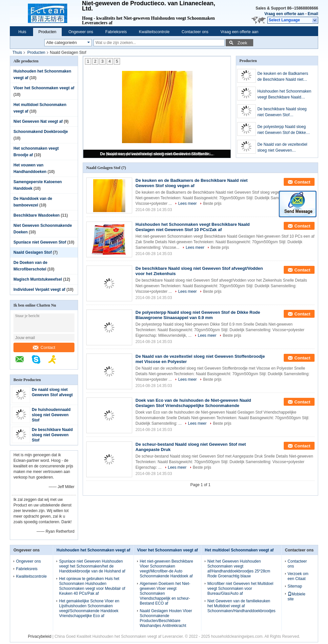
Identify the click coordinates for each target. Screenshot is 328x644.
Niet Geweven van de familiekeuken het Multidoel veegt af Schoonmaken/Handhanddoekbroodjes (241, 606)
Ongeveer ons (81, 32)
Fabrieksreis (116, 32)
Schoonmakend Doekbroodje (41, 132)
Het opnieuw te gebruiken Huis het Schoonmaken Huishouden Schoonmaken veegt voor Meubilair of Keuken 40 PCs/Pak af (92, 586)
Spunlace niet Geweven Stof (40, 242)
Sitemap (295, 586)
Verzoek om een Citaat (298, 576)
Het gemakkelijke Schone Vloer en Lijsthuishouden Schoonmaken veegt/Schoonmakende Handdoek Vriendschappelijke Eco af (89, 608)
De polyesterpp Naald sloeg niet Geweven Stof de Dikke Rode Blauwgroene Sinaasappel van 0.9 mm (282, 130)
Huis (22, 32)
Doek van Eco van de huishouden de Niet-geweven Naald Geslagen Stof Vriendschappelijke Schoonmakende (193, 403)
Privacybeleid (40, 636)
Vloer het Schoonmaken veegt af (44, 88)
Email (313, 14)
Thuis (17, 53)
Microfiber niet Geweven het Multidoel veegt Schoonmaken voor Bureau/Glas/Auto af (240, 589)
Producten (47, 32)
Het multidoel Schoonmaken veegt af (239, 550)
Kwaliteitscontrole (154, 32)
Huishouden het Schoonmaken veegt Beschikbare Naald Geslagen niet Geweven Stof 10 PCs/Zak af (285, 95)
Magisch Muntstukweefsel (38, 279)
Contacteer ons (195, 32)
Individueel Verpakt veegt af (39, 290)
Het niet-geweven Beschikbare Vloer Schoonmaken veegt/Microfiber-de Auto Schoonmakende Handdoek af (166, 569)
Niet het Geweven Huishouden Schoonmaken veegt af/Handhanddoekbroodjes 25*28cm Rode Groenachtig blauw (239, 569)
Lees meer (187, 204)
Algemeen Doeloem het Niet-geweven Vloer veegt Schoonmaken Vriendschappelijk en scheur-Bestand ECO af (165, 593)
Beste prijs (212, 204)
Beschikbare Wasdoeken (37, 215)
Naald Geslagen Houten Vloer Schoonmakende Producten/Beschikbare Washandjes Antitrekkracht (166, 618)
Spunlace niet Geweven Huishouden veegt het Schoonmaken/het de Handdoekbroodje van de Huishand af (92, 566)
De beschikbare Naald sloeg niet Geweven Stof (52, 435)
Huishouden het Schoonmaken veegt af (93, 550)
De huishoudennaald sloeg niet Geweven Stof (51, 415)
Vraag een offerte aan (284, 14)
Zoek (242, 43)
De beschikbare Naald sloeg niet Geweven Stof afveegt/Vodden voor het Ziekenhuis (282, 112)
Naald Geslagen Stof (33, 252)
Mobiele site (297, 597)
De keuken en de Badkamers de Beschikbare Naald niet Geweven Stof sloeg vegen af (283, 77)
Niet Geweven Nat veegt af (38, 121)
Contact (44, 347)
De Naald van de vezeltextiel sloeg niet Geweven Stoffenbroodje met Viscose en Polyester (157, 154)
